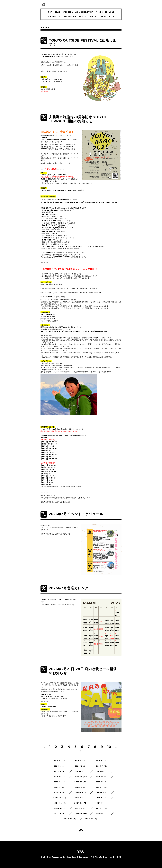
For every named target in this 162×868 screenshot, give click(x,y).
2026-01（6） (60, 766)
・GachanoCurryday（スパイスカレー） (58, 210)
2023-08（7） (102, 814)
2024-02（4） (102, 803)
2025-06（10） (81, 777)
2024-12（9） (81, 787)
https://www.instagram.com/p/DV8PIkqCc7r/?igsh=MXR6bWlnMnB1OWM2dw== (79, 202)
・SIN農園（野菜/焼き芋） (51, 229)
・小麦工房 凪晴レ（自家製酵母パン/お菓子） (59, 223)
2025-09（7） (81, 771)
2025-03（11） (81, 782)
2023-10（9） (60, 814)
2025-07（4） (60, 777)
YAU (81, 851)
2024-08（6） (102, 792)
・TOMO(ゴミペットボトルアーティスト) (57, 238)
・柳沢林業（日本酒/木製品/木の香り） (56, 242)
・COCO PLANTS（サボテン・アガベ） (57, 221)
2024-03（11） (81, 803)
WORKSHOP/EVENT (84, 12)
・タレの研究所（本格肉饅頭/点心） (55, 236)
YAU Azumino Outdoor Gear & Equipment (69, 857)
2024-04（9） (60, 803)
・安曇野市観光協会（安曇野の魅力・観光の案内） (60, 248)
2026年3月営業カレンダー (71, 588)
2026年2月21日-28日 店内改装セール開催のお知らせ (83, 671)
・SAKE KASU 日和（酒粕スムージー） (56, 225)
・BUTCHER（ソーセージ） (52, 240)
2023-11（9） (102, 808)
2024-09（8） (81, 792)
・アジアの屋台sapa (49, 219)
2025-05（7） (102, 777)
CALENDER (68, 12)
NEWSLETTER (107, 16)
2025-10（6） (60, 771)
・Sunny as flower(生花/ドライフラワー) (58, 227)
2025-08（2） (102, 771)
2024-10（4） (60, 792)
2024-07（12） (60, 798)
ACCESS (83, 16)
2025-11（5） (102, 766)
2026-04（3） (60, 761)
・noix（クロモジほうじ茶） (52, 216)
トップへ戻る (81, 830)
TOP (50, 12)
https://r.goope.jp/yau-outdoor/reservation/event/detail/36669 (76, 331)
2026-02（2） (102, 761)
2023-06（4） (91, 819)
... (117, 747)
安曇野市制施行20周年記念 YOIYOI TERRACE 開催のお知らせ (77, 119)
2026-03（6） (81, 761)
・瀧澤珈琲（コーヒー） (50, 234)
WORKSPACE (70, 16)
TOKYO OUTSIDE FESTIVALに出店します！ (83, 42)
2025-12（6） (81, 766)
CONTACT (94, 16)
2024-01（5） (60, 808)
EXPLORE (110, 12)
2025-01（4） (60, 787)
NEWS (57, 12)
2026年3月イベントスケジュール (76, 514)
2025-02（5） (102, 782)
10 (109, 747)
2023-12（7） (81, 808)
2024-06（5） (81, 798)
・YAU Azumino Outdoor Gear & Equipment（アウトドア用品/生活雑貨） (73, 246)
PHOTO (99, 12)
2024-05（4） (102, 798)
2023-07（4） (71, 819)
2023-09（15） (81, 814)
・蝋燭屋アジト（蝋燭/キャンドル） (55, 244)
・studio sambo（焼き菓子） (53, 231)
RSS (119, 857)
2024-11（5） (102, 787)
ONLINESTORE (55, 16)
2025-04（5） (60, 782)
